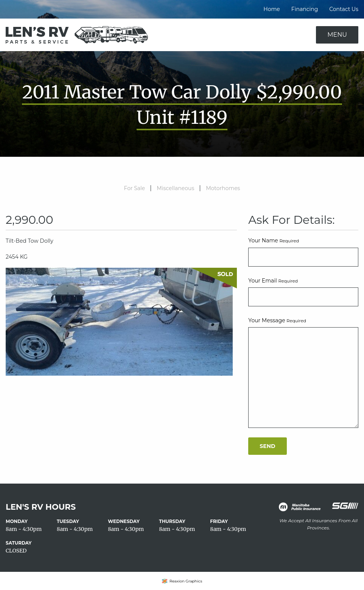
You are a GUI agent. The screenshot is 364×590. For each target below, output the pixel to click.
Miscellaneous (175, 188)
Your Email (273, 281)
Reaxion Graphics (186, 581)
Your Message (277, 320)
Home (271, 9)
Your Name (274, 240)
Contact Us (344, 9)
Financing (305, 9)
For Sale (135, 188)
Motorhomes (223, 188)
